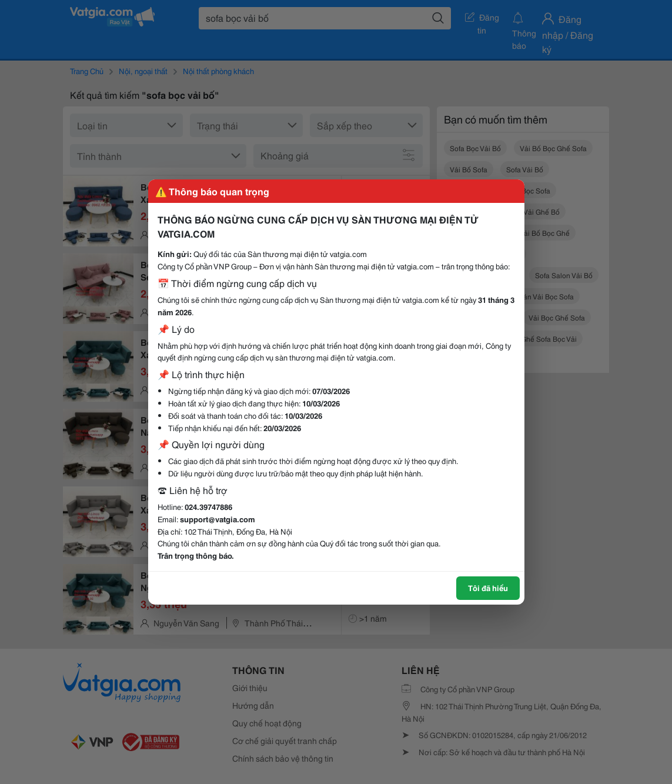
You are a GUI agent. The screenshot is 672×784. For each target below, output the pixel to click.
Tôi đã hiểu (488, 588)
